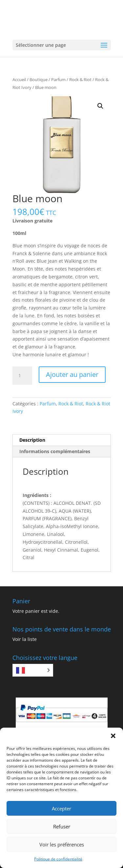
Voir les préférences (62, 844)
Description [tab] (32, 440)
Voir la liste (25, 639)
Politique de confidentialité (58, 859)
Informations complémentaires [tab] (55, 451)
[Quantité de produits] (22, 376)
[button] (113, 736)
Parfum (58, 80)
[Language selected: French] (33, 670)
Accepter (61, 808)
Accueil (19, 80)
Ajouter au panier (72, 374)
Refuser (62, 826)
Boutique (39, 80)
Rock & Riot (80, 80)
